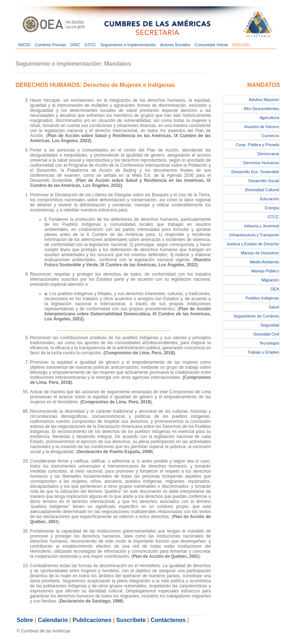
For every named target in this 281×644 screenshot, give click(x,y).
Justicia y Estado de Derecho (253, 244)
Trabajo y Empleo (263, 352)
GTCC (90, 45)
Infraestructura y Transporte (254, 235)
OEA (275, 289)
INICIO (24, 45)
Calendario (53, 620)
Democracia (268, 154)
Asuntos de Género (261, 127)
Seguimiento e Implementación (128, 45)
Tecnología (269, 343)
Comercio (271, 136)
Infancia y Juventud (261, 226)
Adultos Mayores (264, 100)
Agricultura (269, 118)
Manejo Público (265, 271)
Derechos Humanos (261, 163)
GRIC (75, 45)
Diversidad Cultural (262, 190)
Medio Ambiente (264, 262)
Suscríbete (131, 620)
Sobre (25, 620)
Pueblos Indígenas (262, 298)
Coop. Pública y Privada (257, 145)
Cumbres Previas (50, 45)
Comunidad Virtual (211, 45)
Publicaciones (92, 620)
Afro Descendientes (261, 109)
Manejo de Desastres (260, 253)
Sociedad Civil (266, 334)
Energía (272, 208)
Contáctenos (168, 620)
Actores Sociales (175, 45)
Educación (269, 199)
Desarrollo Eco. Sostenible (255, 172)
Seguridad (270, 325)
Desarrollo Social (264, 181)
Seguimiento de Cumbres (256, 316)
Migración (270, 280)
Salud (274, 307)
